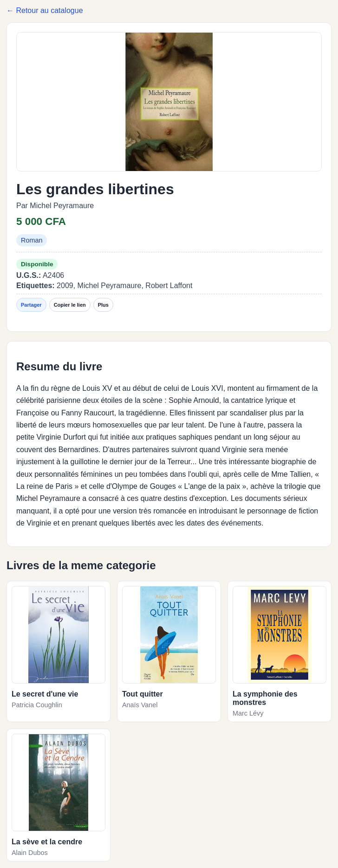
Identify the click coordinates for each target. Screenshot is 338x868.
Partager (31, 305)
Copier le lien (70, 305)
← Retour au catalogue (45, 10)
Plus (103, 305)
